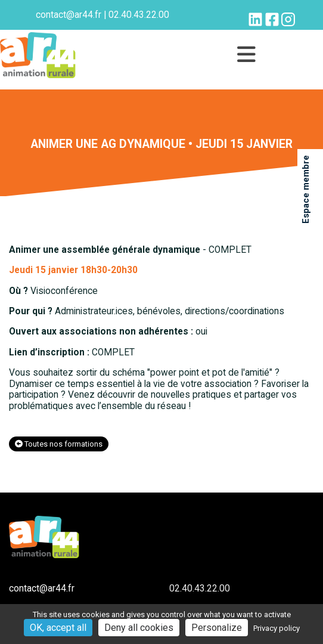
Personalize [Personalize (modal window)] (217, 628)
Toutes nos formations (59, 444)
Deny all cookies (139, 628)
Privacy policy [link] (277, 628)
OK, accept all (58, 628)
